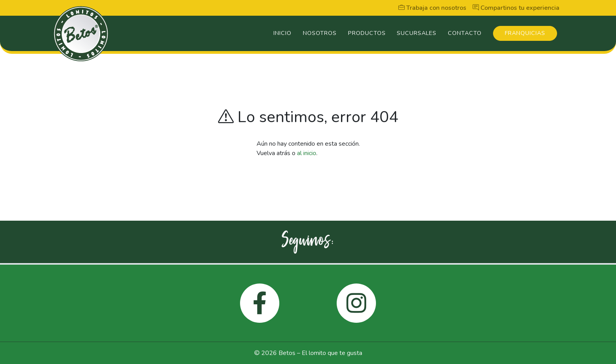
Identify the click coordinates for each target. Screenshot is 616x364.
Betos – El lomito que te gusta (320, 353)
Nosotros (320, 33)
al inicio (307, 153)
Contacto (465, 33)
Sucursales (417, 33)
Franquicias (525, 33)
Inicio (282, 33)
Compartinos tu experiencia (516, 8)
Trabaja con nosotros (432, 8)
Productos (367, 33)
